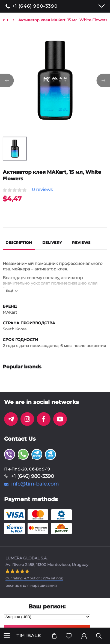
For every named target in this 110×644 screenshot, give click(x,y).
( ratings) (34, 578)
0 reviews (42, 190)
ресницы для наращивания (31, 585)
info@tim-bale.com (35, 484)
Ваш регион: (47, 607)
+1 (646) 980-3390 (35, 6)
